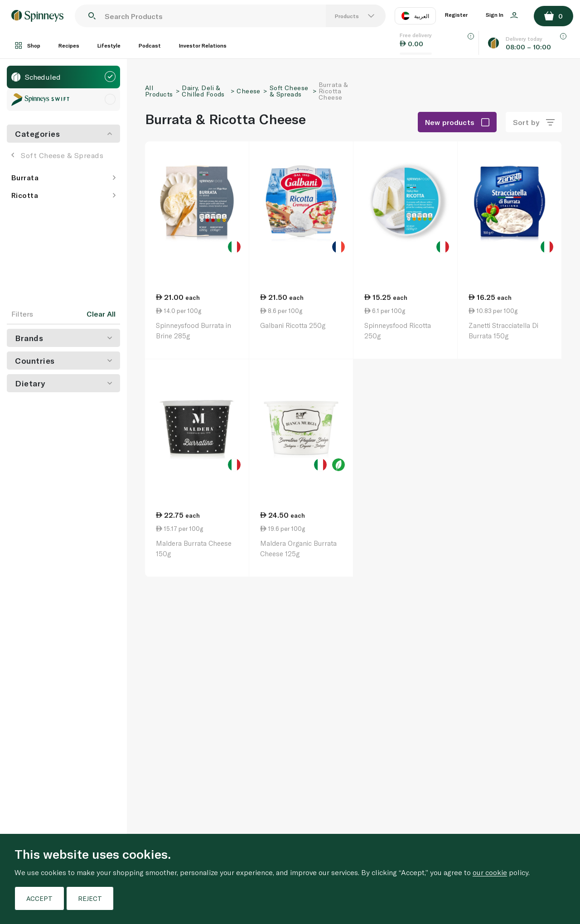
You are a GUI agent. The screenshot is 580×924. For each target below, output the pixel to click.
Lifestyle (109, 45)
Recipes (69, 45)
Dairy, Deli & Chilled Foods (203, 91)
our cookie (490, 872)
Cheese (249, 91)
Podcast (150, 45)
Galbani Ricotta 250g (293, 325)
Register (456, 14)
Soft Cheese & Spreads (57, 155)
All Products (159, 91)
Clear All (101, 314)
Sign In (502, 15)
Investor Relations (203, 45)
